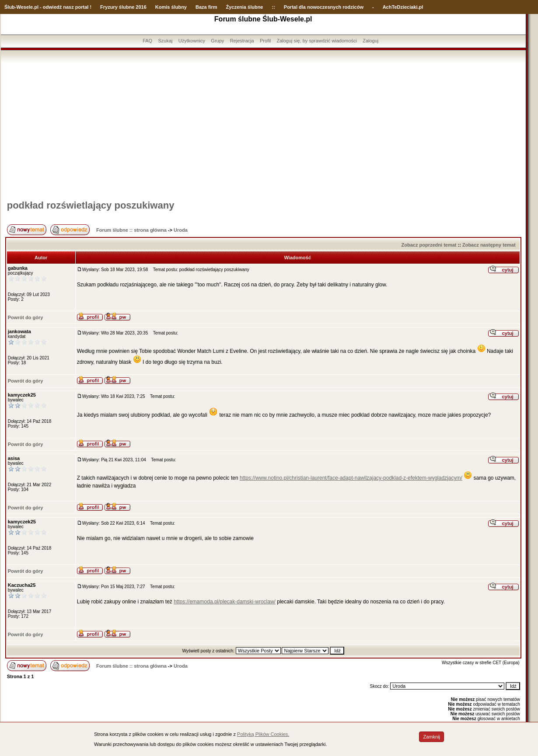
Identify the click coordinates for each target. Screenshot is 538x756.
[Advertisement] (263, 128)
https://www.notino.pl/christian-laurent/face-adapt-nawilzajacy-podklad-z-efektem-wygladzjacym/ (351, 478)
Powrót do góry (26, 317)
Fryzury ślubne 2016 (123, 7)
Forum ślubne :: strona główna (131, 230)
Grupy (217, 41)
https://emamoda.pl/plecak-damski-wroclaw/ (225, 602)
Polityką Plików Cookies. (263, 734)
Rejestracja (242, 41)
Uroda (181, 230)
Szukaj (165, 41)
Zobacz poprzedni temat (429, 245)
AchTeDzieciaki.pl (403, 7)
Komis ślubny (171, 7)
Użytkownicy (192, 41)
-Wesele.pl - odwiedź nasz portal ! (53, 7)
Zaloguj (370, 41)
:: (273, 7)
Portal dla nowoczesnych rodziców (324, 7)
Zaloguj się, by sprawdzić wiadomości (316, 41)
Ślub (10, 7)
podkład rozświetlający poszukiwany (91, 205)
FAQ (147, 41)
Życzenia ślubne (245, 7)
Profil (265, 41)
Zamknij (431, 737)
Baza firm (206, 7)
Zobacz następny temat (489, 245)
